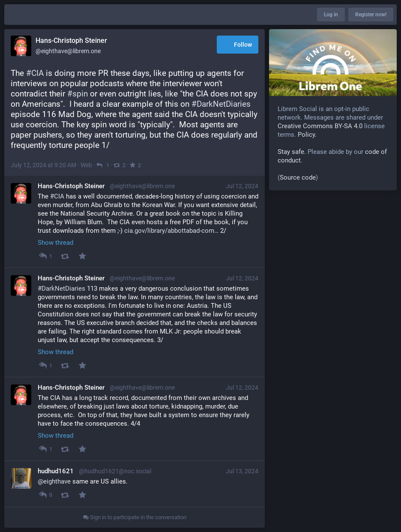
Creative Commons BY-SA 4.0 (320, 126)
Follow (238, 45)
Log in (331, 15)
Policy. (307, 135)
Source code (298, 177)
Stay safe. (292, 152)
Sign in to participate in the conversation (135, 517)
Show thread (55, 243)
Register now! (371, 15)
